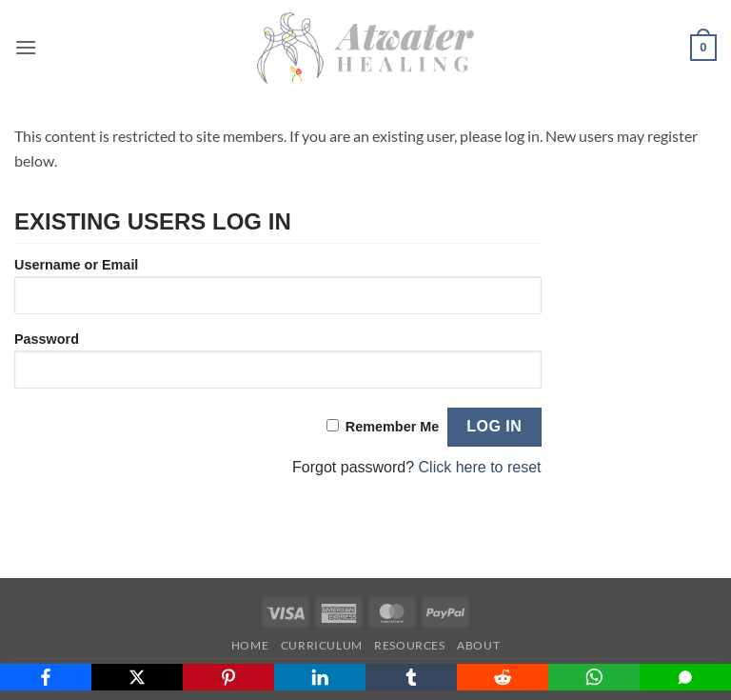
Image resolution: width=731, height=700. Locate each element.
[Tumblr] (411, 677)
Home (250, 645)
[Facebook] (46, 677)
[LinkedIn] (320, 677)
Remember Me (392, 427)
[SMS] (685, 677)
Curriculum (322, 645)
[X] (137, 677)
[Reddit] (503, 677)
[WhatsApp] (594, 677)
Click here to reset (480, 467)
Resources (410, 645)
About (478, 645)
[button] (26, 47)
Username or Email (76, 265)
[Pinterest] (228, 677)
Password (47, 339)
